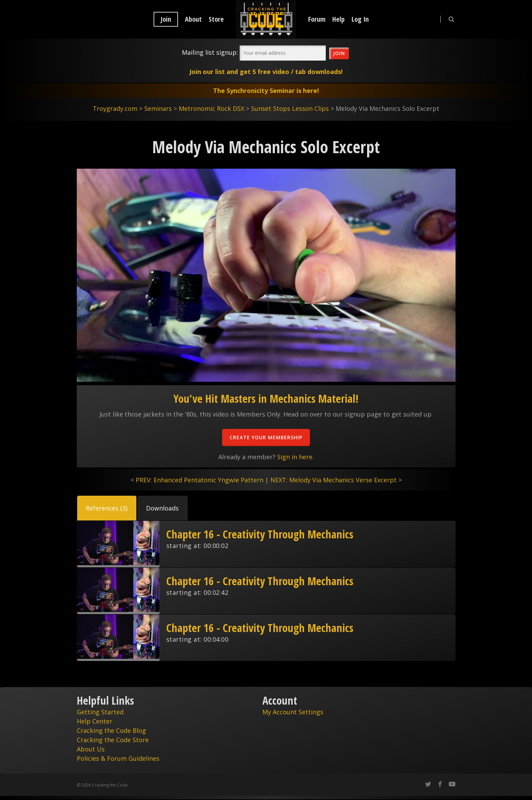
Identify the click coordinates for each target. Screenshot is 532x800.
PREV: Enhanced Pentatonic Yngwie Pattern (200, 480)
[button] (107, 508)
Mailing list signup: (210, 52)
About (193, 19)
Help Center (95, 721)
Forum (317, 19)
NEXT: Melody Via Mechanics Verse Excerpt (333, 480)
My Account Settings (293, 712)
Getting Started (100, 712)
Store (216, 19)
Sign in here (295, 457)
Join (166, 19)
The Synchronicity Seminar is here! (266, 91)
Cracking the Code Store (113, 740)
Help (338, 19)
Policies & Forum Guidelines (118, 758)
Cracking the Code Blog (111, 730)
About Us (91, 749)
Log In (360, 19)
